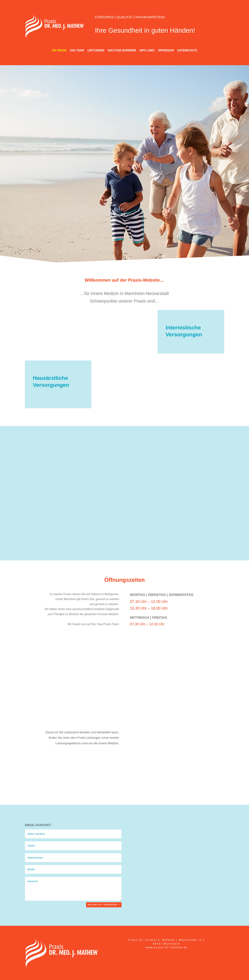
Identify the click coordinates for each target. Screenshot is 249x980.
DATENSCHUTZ (187, 51)
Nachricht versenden (102, 905)
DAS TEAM (77, 51)
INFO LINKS (147, 51)
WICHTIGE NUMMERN (122, 51)
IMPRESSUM (166, 51)
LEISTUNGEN (96, 51)
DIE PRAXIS (59, 51)
